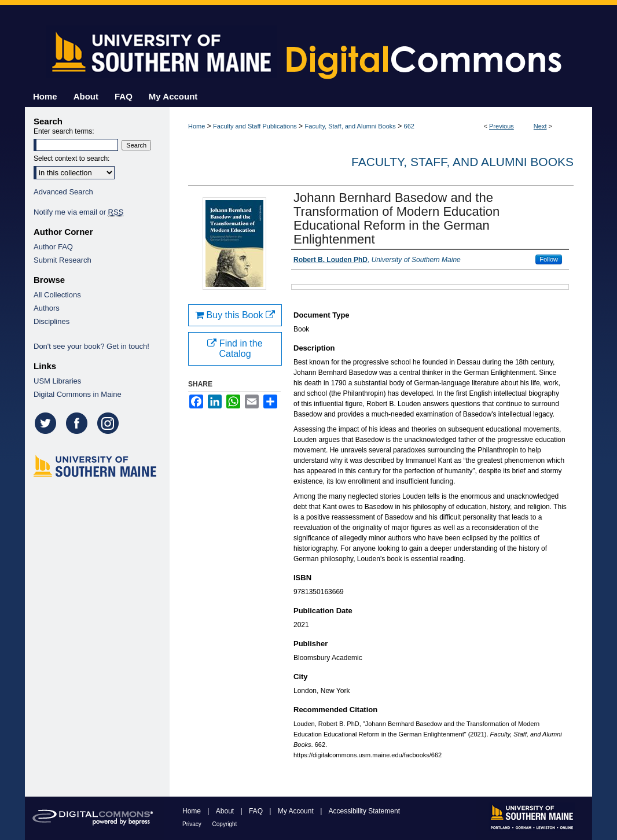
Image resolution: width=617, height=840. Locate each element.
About (226, 811)
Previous (502, 126)
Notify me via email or (78, 212)
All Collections (57, 295)
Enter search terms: (64, 131)
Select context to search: (71, 159)
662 (409, 126)
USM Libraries (57, 381)
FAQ (257, 811)
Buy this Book (235, 315)
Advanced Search (63, 192)
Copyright (225, 824)
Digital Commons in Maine (78, 394)
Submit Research (63, 260)
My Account (297, 811)
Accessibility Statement (364, 811)
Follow (549, 259)
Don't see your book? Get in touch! (91, 346)
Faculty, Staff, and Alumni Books (350, 126)
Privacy (193, 824)
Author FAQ (53, 247)
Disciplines (52, 321)
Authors (47, 308)
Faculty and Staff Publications (255, 126)
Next (540, 126)
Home (197, 126)
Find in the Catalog (235, 349)
